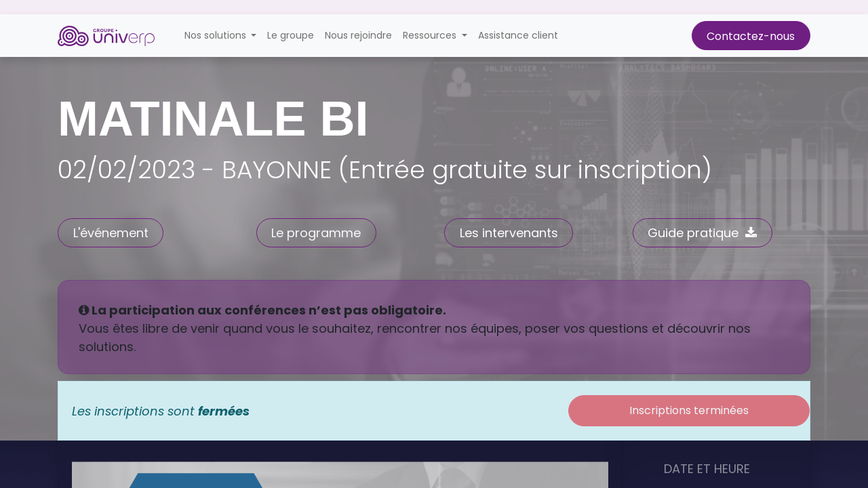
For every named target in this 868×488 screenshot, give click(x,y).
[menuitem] (291, 36)
